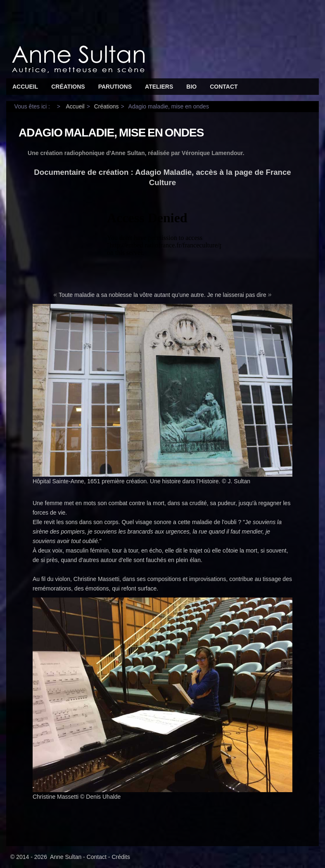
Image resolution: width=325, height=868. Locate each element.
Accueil (25, 87)
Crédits (121, 857)
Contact (224, 87)
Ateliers (159, 87)
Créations (68, 87)
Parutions (115, 87)
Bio (191, 87)
